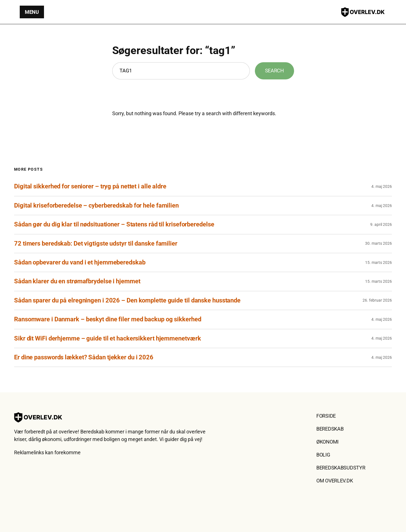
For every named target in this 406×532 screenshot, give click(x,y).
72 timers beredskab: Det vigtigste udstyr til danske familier (96, 243)
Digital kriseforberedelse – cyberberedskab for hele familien (96, 205)
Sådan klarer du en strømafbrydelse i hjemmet (77, 281)
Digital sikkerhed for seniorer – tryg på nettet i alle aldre (90, 186)
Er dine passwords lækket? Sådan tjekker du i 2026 (84, 357)
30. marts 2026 (379, 243)
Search (274, 71)
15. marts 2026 (379, 262)
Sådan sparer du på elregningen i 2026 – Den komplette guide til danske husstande (127, 300)
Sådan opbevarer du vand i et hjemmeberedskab (80, 262)
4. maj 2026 (382, 186)
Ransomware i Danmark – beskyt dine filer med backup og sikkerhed (108, 319)
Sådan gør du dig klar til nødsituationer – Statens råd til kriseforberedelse (114, 224)
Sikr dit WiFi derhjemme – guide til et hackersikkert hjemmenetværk (107, 338)
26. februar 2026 (377, 300)
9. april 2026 (381, 224)
